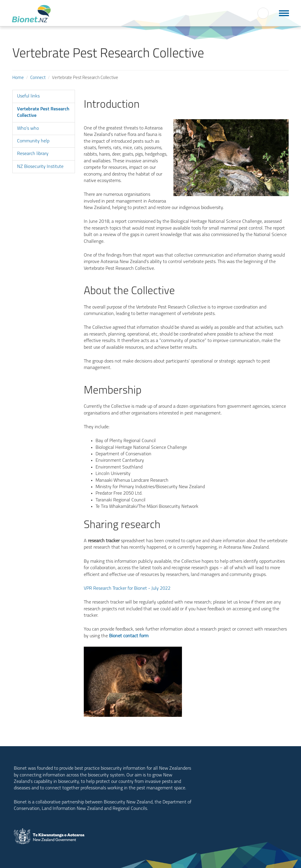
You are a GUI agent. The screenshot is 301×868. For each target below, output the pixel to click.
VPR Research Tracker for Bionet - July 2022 (127, 589)
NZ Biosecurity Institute (40, 167)
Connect (38, 78)
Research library (33, 154)
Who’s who (28, 129)
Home (18, 78)
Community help (33, 141)
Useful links (28, 96)
